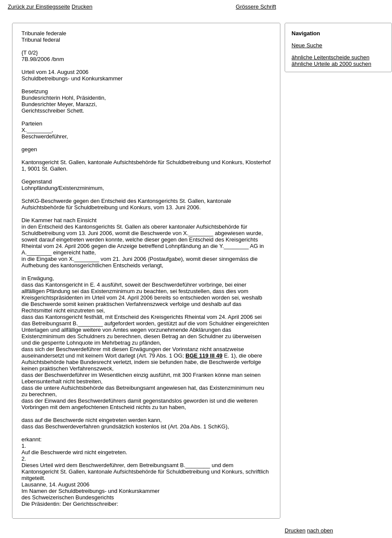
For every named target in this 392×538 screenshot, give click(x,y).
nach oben (320, 530)
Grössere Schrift (256, 7)
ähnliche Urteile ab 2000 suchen (331, 64)
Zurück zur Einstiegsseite (39, 7)
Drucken (82, 7)
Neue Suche (307, 45)
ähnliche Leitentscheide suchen (330, 57)
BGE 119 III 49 (204, 356)
